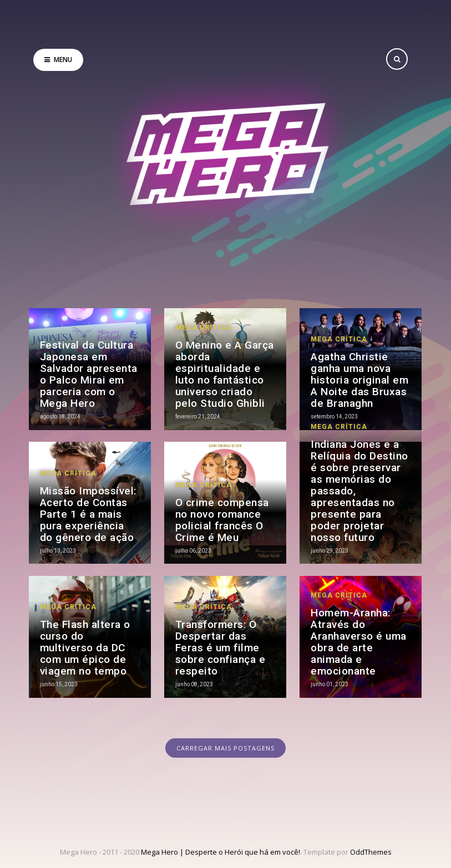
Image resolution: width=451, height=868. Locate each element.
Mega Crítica (204, 328)
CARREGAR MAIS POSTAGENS (226, 748)
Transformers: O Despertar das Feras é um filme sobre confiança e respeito (221, 648)
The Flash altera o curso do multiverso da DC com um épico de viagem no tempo (85, 648)
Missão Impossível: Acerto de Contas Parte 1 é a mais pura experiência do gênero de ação (88, 514)
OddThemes (371, 852)
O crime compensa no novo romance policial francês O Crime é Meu (222, 520)
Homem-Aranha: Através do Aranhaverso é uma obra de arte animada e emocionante (359, 642)
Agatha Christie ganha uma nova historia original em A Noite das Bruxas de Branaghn (359, 380)
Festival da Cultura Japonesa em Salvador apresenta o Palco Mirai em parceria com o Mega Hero (89, 374)
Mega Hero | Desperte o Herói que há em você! (221, 852)
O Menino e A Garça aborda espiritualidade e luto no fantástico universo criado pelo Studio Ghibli (225, 374)
